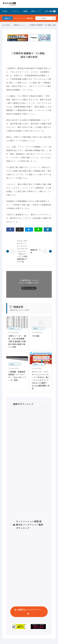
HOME (5, 11)
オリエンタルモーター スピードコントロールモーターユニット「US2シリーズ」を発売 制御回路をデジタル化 (22, 251)
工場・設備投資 (49, 11)
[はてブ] (29, 230)
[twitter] (20, 230)
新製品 (25, 11)
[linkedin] (48, 230)
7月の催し (36, 336)
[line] (38, 230)
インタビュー (15, 11)
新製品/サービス (20, 25)
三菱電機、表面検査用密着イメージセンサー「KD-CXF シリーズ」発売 (17, 376)
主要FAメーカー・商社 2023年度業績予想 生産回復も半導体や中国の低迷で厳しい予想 (17, 341)
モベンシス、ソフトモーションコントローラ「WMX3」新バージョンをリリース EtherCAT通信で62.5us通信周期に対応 (41, 380)
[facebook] (10, 230)
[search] (54, 18)
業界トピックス (36, 11)
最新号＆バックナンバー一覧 (30, 612)
